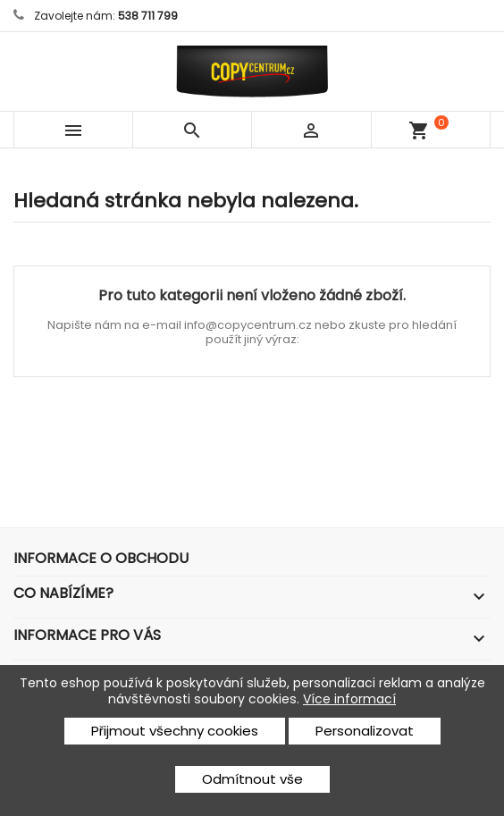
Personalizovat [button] (365, 731)
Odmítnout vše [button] (252, 779)
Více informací (349, 699)
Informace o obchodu (101, 558)
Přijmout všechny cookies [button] (175, 731)
